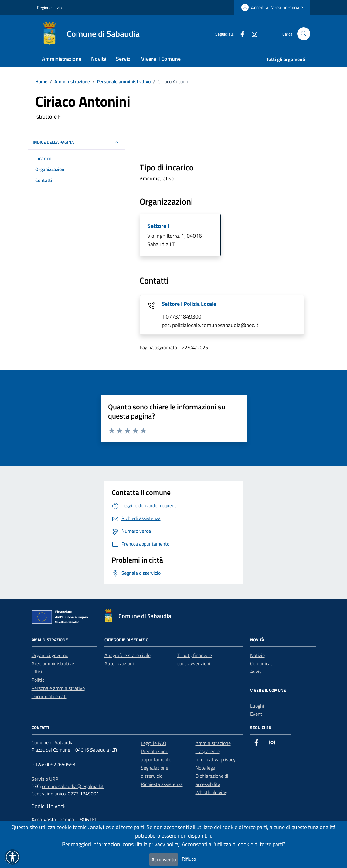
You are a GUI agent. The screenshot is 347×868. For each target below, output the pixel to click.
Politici (39, 680)
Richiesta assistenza (162, 784)
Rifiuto (189, 859)
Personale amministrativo (58, 688)
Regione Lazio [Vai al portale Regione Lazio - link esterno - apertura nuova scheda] (49, 7)
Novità (99, 59)
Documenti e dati (49, 696)
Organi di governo (50, 655)
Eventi (257, 714)
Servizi (124, 59)
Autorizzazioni (119, 663)
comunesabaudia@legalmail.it (73, 786)
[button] (12, 857)
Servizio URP (45, 779)
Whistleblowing (211, 792)
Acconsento (164, 859)
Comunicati (262, 663)
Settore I (158, 226)
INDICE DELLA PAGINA (77, 142)
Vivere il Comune (161, 59)
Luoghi (257, 706)
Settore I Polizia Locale (189, 304)
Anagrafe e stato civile (128, 655)
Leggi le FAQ (154, 743)
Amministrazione (62, 59)
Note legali (207, 768)
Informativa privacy (216, 759)
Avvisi (256, 672)
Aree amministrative (53, 663)
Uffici (37, 672)
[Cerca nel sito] (304, 34)
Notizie (257, 655)
